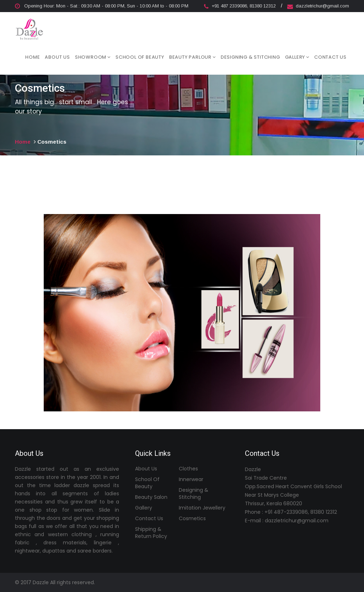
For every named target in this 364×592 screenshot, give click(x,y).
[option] (182, 313)
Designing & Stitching (250, 57)
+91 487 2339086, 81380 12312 (241, 6)
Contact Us (330, 57)
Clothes (188, 469)
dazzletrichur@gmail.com (318, 6)
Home (33, 57)
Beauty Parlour (192, 57)
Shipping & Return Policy (151, 533)
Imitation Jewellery (202, 508)
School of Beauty (140, 57)
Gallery (297, 57)
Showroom (93, 57)
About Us (57, 57)
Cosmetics (192, 518)
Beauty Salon (151, 497)
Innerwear (191, 479)
